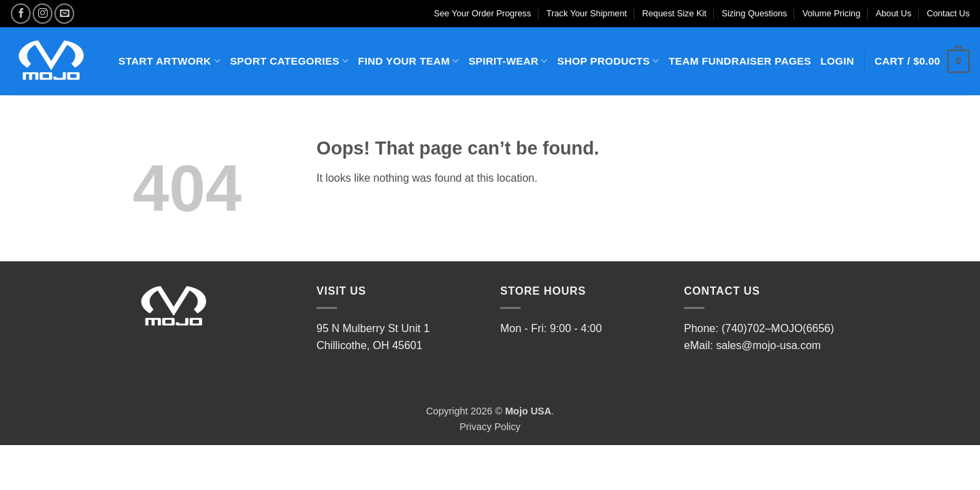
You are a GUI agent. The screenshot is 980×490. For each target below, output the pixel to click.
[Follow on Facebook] (21, 13)
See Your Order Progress (482, 13)
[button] (922, 62)
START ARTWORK (169, 61)
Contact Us (948, 13)
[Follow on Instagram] (43, 13)
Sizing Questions (754, 13)
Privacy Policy (490, 427)
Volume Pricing (831, 13)
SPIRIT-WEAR (508, 61)
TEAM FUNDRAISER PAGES (739, 61)
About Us (894, 13)
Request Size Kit (675, 13)
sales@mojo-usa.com (768, 345)
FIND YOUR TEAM (408, 61)
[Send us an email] (64, 13)
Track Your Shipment (587, 13)
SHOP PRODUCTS (608, 61)
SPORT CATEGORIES (289, 61)
